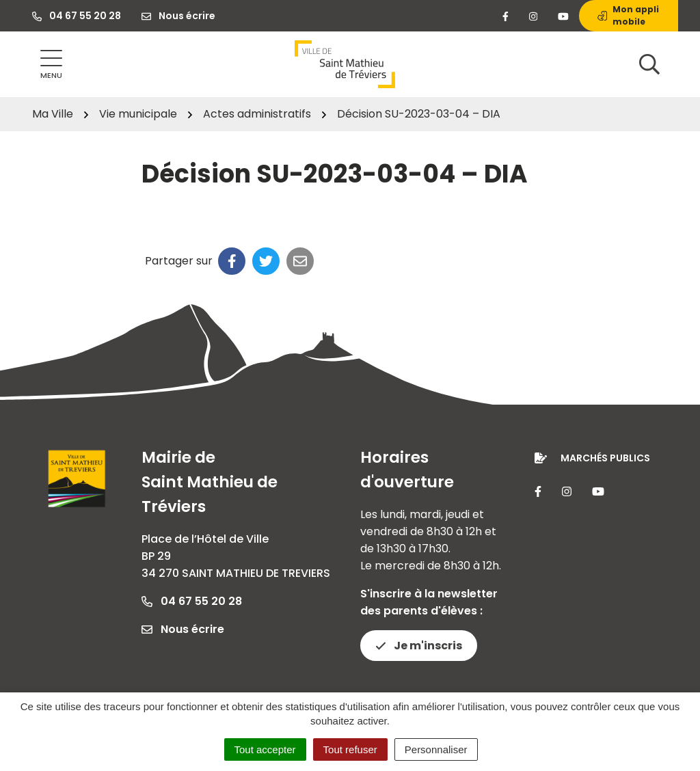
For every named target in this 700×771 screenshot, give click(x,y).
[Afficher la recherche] (649, 64)
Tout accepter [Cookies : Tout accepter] (265, 749)
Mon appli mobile (628, 15)
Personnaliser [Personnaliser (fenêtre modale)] (436, 749)
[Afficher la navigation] (51, 65)
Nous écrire (183, 629)
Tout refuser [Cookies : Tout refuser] (350, 749)
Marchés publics (605, 458)
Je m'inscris (419, 646)
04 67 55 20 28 (192, 601)
